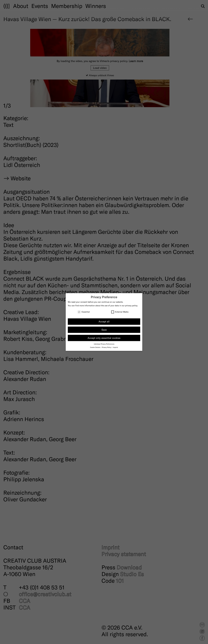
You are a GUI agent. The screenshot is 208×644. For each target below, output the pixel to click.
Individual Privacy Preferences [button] (104, 344)
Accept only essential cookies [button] (104, 338)
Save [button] (104, 330)
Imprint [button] (115, 347)
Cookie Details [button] (95, 347)
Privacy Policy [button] (107, 347)
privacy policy (131, 305)
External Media (120, 312)
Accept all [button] (104, 321)
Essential (84, 312)
